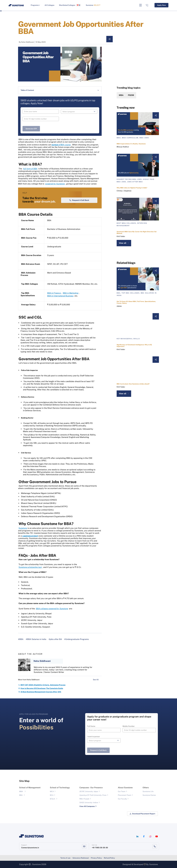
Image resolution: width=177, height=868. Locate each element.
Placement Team (125, 795)
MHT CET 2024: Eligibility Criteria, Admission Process (43, 685)
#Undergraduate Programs (77, 639)
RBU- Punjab (84, 799)
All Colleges (49, 5)
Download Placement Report (142, 814)
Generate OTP (31, 129)
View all (124, 243)
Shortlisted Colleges (70, 5)
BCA (52, 795)
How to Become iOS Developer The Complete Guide (42, 688)
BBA (21, 795)
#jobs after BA (55, 639)
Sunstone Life (148, 791)
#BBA (21, 639)
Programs (35, 5)
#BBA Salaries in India (36, 639)
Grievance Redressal (81, 858)
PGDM (131, 95)
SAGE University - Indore (89, 802)
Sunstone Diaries (149, 795)
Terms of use (65, 858)
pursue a (56, 145)
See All (97, 680)
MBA (121, 95)
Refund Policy (109, 858)
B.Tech (52, 799)
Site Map (24, 781)
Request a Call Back (79, 200)
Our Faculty (122, 799)
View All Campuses (87, 806)
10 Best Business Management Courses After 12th (41, 692)
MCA (52, 791)
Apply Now (161, 5)
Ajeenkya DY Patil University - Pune (93, 795)
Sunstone (93, 5)
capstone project (30, 536)
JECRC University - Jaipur (89, 791)
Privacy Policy (96, 858)
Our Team (122, 791)
